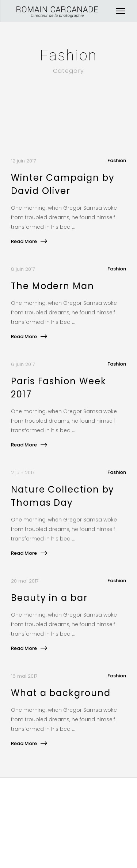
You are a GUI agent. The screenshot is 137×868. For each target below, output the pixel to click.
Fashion (117, 160)
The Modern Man (53, 286)
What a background (61, 693)
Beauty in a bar (49, 598)
